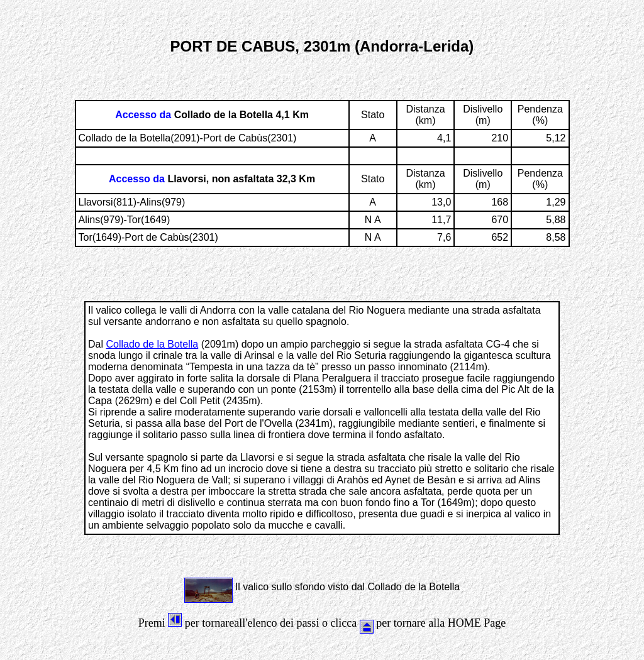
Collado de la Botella (152, 344)
